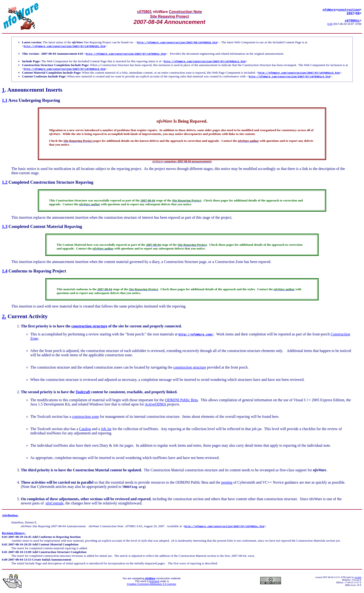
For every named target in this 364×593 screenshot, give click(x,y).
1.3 (5, 226)
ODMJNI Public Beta (182, 400)
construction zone (86, 417)
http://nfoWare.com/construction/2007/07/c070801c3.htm (299, 73)
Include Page (31, 61)
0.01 (5, 552)
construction (349, 9)
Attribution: (10, 515)
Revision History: (14, 533)
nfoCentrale (55, 503)
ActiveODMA (156, 404)
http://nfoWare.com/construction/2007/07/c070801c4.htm (289, 76)
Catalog (85, 429)
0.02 (5, 544)
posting (227, 482)
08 (358, 13)
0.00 (5, 560)
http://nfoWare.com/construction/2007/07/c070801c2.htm (65, 69)
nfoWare (329, 9)
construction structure (89, 326)
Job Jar (106, 429)
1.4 (5, 271)
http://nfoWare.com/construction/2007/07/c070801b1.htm (65, 46)
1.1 (5, 100)
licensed (154, 581)
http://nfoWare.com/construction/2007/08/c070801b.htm (177, 42)
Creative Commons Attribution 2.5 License (151, 584)
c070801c (352, 21)
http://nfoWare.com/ (196, 334)
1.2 (5, 182)
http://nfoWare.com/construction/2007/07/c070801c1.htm (205, 61)
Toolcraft (83, 392)
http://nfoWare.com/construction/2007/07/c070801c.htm (126, 54)
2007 (350, 13)
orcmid (358, 577)
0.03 (330, 25)
